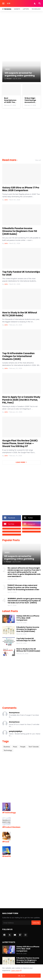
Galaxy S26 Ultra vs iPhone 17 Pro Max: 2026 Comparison (21, 189)
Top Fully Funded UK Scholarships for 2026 (21, 273)
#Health (7, 856)
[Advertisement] (21, 36)
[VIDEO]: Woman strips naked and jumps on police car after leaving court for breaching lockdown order (23, 587)
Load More (20, 462)
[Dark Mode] (35, 3)
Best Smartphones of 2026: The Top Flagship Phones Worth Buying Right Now (10, 100)
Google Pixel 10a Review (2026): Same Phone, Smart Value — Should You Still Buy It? (20, 444)
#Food (6, 842)
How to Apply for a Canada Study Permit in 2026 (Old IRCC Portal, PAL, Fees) (21, 400)
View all (38, 160)
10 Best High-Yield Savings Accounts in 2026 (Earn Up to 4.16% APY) (32, 100)
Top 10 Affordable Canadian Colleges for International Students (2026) (18, 356)
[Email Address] (17, 923)
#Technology (9, 813)
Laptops (26, 9)
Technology (36, 9)
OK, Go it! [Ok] (22, 976)
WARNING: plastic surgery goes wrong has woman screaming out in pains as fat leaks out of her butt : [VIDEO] (24, 601)
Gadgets (17, 9)
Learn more (15, 970)
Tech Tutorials (34, 747)
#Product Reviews (11, 827)
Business (7, 747)
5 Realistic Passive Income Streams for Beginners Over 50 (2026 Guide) (20, 231)
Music (15, 747)
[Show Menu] (3, 3)
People (23, 747)
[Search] (40, 3)
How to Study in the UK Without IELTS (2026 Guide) (20, 314)
